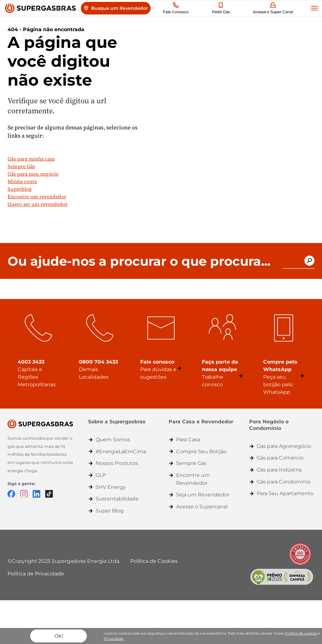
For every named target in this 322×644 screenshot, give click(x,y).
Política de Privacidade (36, 574)
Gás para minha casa (31, 159)
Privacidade (114, 639)
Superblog (20, 189)
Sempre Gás (21, 166)
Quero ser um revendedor (38, 204)
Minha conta (22, 181)
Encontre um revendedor (37, 196)
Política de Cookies (154, 561)
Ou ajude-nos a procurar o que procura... (139, 261)
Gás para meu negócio (33, 174)
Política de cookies (301, 633)
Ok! (59, 636)
